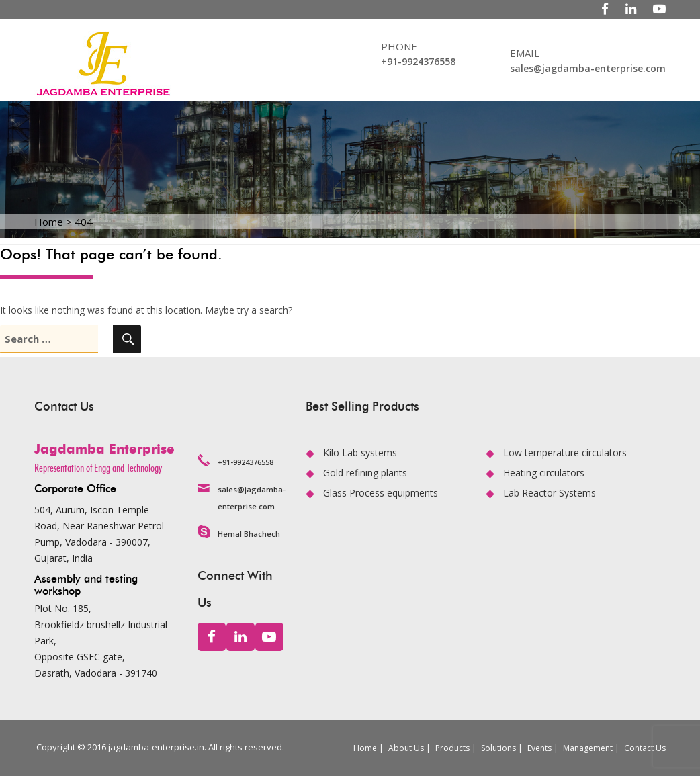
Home (365, 748)
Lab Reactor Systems (550, 493)
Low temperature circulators (565, 452)
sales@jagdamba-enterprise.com (588, 68)
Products (452, 748)
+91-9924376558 (418, 61)
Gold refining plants (365, 473)
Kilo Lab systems (360, 452)
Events (539, 748)
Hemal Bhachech (249, 534)
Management (588, 748)
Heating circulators (544, 473)
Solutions (498, 748)
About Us (406, 748)
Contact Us (645, 748)
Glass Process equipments (381, 493)
